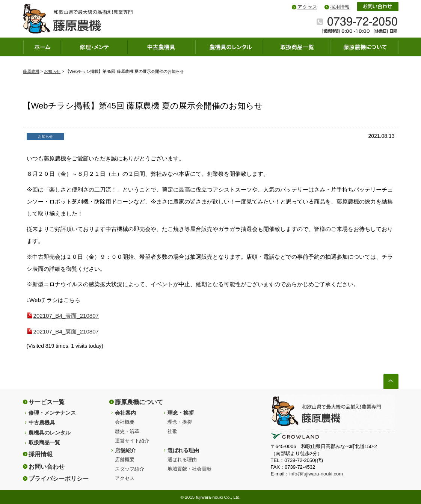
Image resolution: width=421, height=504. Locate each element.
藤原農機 (31, 71)
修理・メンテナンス (52, 413)
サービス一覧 (47, 402)
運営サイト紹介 (132, 441)
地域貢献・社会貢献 (189, 469)
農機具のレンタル (50, 433)
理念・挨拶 (181, 413)
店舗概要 (125, 459)
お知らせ (52, 71)
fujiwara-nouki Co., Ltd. (218, 497)
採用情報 (340, 7)
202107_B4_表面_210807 (66, 316)
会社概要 (125, 422)
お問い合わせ (47, 466)
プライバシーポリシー (59, 478)
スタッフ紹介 (130, 469)
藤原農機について (139, 402)
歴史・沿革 (127, 431)
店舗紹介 (125, 450)
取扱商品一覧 (44, 442)
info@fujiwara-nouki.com (316, 474)
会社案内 (125, 413)
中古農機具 (42, 423)
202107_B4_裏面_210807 (66, 331)
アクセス (307, 7)
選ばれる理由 (183, 450)
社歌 (172, 431)
